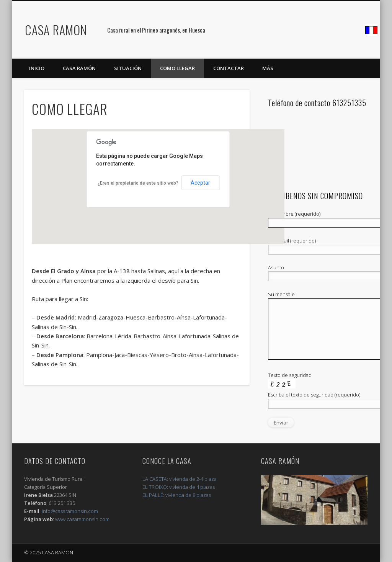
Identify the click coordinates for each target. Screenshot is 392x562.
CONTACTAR (229, 68)
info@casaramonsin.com (70, 511)
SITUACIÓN (128, 68)
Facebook (371, 30)
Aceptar (200, 183)
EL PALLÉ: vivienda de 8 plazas (177, 495)
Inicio (37, 68)
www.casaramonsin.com (82, 519)
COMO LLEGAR (177, 68)
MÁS (268, 68)
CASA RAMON (56, 30)
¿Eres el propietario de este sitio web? (138, 183)
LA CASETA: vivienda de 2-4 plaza (180, 479)
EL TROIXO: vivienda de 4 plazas (179, 487)
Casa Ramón (79, 68)
